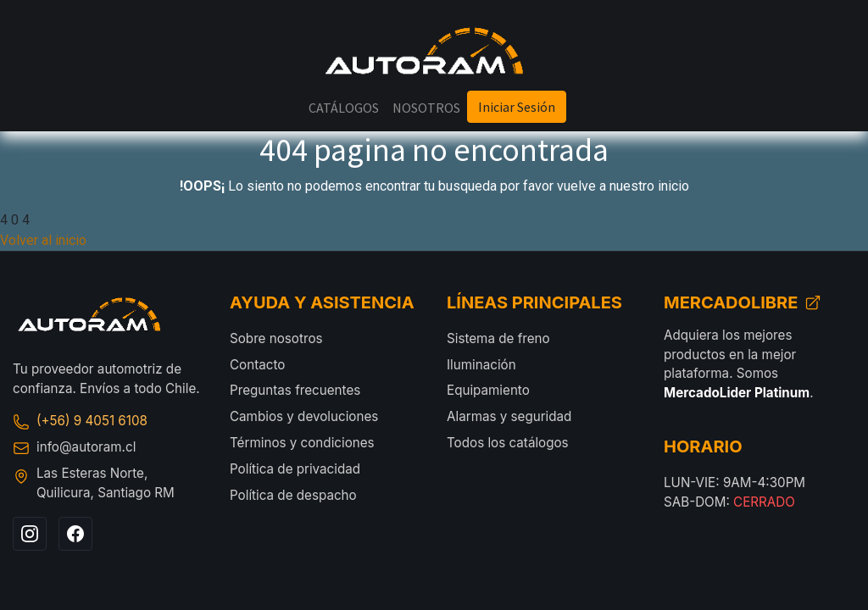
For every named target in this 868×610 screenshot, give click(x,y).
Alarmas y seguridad (509, 416)
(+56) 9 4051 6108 (80, 421)
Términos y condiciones (302, 443)
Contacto (257, 365)
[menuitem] (344, 108)
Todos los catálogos (508, 443)
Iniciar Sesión (517, 107)
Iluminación (481, 365)
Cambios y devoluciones (304, 416)
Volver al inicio (43, 240)
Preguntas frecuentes (295, 390)
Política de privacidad (295, 469)
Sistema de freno (498, 338)
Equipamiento (488, 390)
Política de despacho (293, 495)
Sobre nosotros (276, 338)
